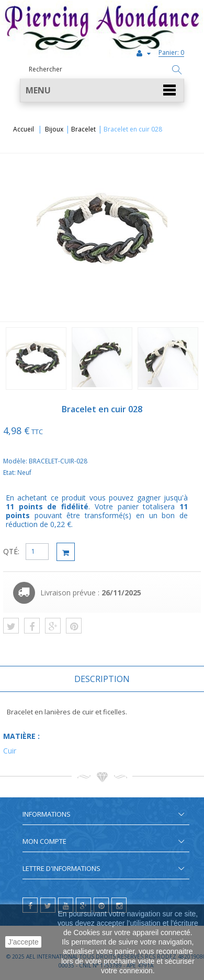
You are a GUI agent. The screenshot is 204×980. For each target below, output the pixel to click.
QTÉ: (11, 551)
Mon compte (44, 841)
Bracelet (83, 129)
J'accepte (23, 942)
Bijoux (54, 129)
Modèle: (16, 461)
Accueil (24, 129)
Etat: (10, 473)
